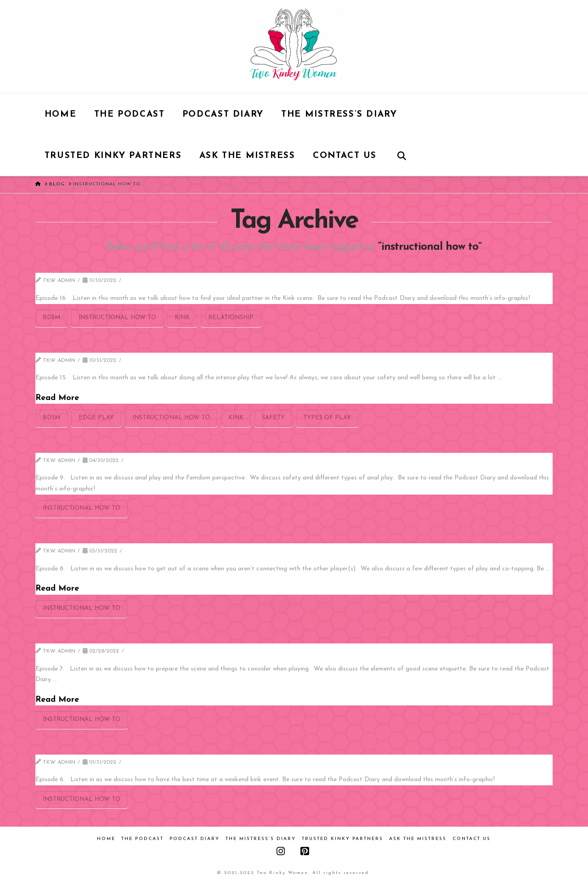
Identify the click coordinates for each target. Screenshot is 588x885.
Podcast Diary (195, 839)
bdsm (51, 318)
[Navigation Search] (402, 155)
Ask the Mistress (418, 839)
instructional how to (117, 318)
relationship (231, 318)
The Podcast (142, 839)
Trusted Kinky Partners (342, 839)
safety (273, 418)
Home (106, 839)
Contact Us (472, 839)
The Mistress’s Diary (261, 839)
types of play (327, 418)
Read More (57, 398)
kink (182, 318)
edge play (96, 418)
